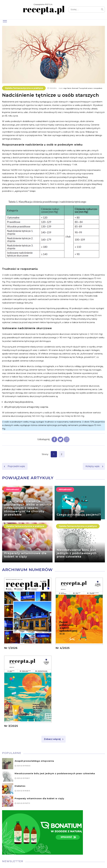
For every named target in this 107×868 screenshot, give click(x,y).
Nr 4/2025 (63, 648)
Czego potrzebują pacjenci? (79, 515)
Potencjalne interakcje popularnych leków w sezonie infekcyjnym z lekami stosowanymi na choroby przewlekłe (28, 508)
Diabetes (20, 786)
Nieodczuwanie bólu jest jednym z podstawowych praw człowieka (77, 554)
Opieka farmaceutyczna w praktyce (24, 88)
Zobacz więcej (52, 739)
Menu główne (5, 20)
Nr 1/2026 (11, 648)
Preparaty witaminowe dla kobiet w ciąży (25, 555)
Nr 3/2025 (11, 726)
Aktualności (13, 490)
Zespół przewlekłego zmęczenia (34, 761)
